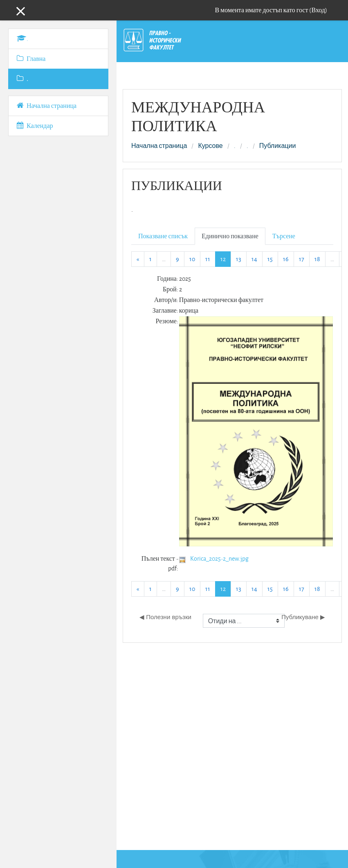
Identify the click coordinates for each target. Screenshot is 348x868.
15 (270, 259)
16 (286, 259)
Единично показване (230, 236)
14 (254, 259)
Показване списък (163, 236)
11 (208, 259)
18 (317, 259)
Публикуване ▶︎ (303, 617)
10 (192, 259)
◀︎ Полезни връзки (165, 617)
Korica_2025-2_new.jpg (219, 558)
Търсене (284, 236)
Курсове (210, 146)
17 (302, 259)
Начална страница (159, 146)
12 (226, 259)
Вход (318, 10)
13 (239, 259)
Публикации (278, 146)
